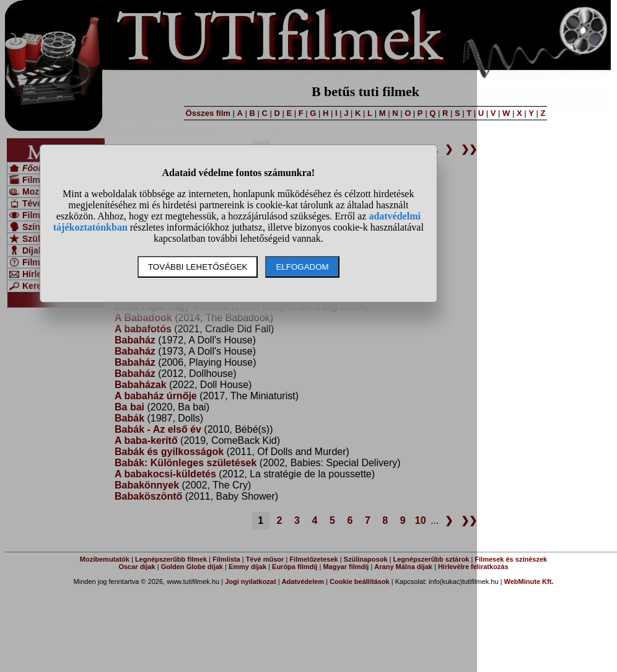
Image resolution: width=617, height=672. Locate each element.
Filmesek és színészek (511, 559)
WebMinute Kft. (529, 581)
